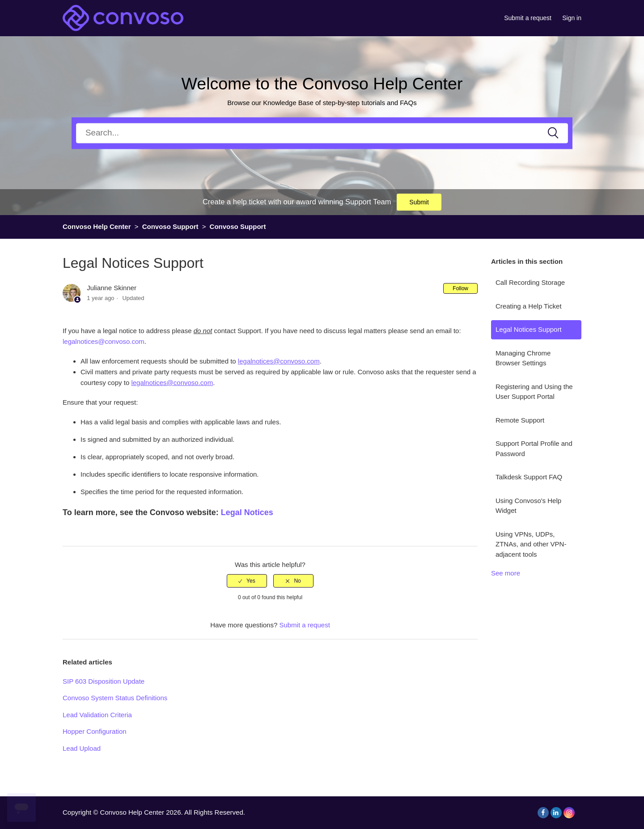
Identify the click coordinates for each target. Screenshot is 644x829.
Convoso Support (170, 226)
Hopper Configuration (95, 731)
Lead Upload (82, 748)
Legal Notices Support (529, 329)
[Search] (322, 133)
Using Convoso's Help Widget (528, 506)
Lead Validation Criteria (97, 715)
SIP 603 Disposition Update (104, 681)
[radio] (247, 581)
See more (506, 573)
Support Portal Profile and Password (534, 448)
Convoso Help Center (97, 226)
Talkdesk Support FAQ (529, 477)
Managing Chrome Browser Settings (523, 358)
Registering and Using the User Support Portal (534, 392)
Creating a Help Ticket (529, 306)
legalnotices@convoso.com (104, 341)
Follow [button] (460, 288)
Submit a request (528, 18)
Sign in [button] (572, 18)
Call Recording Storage (530, 282)
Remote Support (520, 420)
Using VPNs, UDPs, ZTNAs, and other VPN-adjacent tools (531, 544)
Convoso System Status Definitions (115, 698)
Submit (419, 202)
